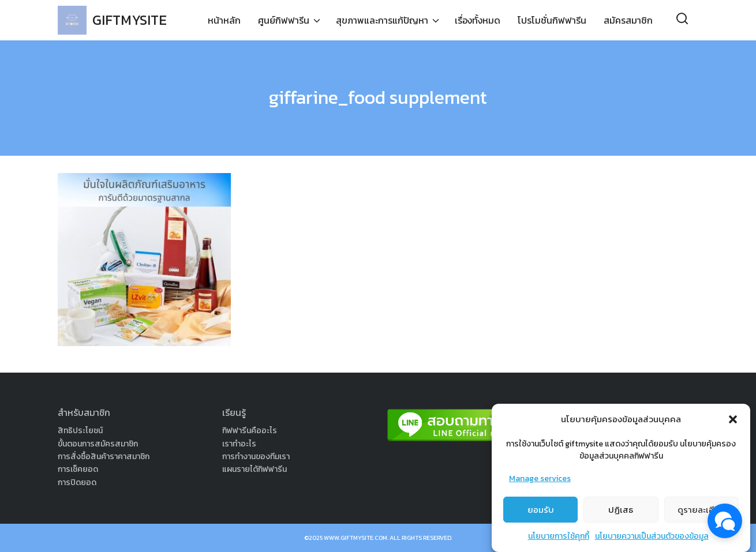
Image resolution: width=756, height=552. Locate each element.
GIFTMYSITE (130, 20)
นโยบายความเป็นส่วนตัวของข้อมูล (652, 538)
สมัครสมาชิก (628, 20)
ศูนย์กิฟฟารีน (284, 20)
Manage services (540, 480)
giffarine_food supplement (378, 97)
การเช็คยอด (78, 469)
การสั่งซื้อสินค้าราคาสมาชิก (104, 457)
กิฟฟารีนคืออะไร (250, 431)
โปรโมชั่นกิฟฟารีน (552, 20)
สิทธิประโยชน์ (80, 431)
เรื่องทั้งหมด (478, 20)
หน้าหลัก (224, 20)
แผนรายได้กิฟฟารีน (255, 469)
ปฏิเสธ (621, 511)
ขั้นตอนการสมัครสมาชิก (98, 444)
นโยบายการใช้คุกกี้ (559, 538)
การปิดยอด (77, 482)
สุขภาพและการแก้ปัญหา (382, 20)
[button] (733, 421)
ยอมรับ (541, 511)
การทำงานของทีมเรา (256, 457)
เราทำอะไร (239, 444)
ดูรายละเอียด (701, 511)
